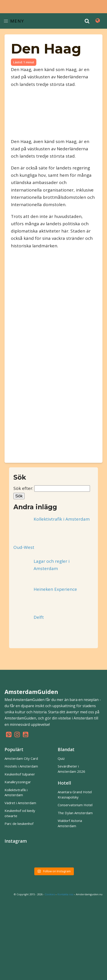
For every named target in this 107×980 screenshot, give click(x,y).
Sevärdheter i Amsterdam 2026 (71, 769)
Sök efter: (23, 488)
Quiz (61, 758)
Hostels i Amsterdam (21, 766)
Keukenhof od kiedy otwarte (20, 813)
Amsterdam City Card (21, 758)
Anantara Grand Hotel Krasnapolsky (75, 794)
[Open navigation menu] (98, 21)
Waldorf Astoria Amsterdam (70, 823)
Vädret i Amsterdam (20, 803)
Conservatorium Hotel (75, 805)
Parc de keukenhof (19, 824)
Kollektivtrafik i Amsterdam (16, 792)
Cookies (50, 894)
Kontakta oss (65, 894)
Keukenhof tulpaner (20, 774)
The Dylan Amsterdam (75, 813)
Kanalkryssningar (18, 782)
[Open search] (87, 21)
